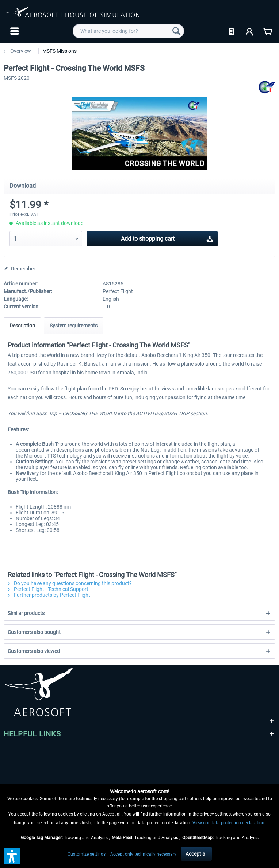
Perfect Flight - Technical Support (48, 589)
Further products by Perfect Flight (49, 595)
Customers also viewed (34, 651)
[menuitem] (14, 31)
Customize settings (87, 854)
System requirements (74, 326)
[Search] (176, 31)
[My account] (250, 31)
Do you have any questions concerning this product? (70, 583)
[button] (12, 856)
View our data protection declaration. (229, 823)
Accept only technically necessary (143, 854)
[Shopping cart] (267, 31)
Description (22, 326)
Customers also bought (34, 632)
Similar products (26, 613)
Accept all (196, 854)
